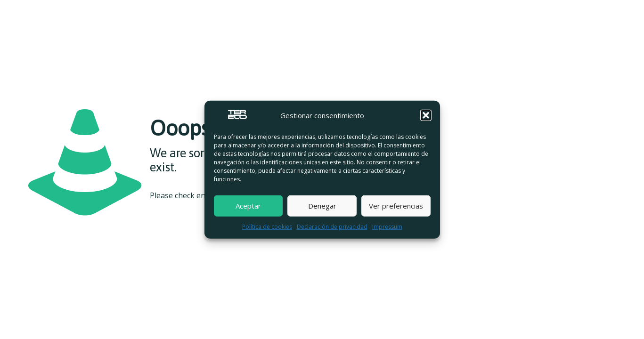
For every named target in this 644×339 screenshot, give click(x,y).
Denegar (322, 206)
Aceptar (248, 206)
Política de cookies (267, 226)
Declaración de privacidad (332, 226)
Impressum (387, 226)
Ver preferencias (396, 206)
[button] (426, 115)
